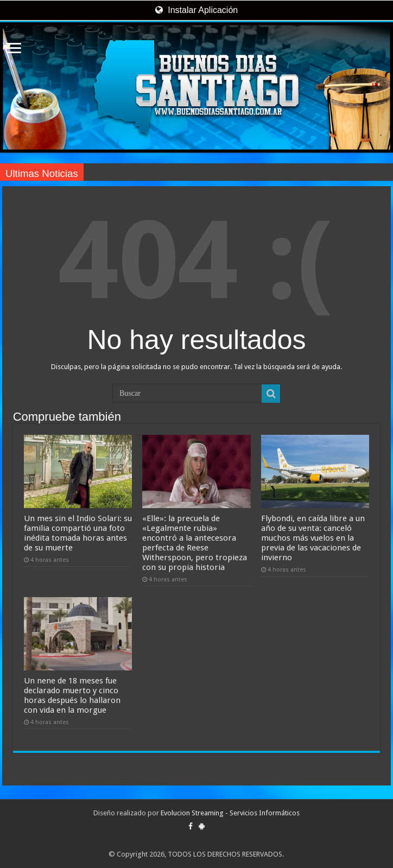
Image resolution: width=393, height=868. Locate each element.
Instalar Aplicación (196, 10)
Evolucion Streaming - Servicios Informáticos (230, 813)
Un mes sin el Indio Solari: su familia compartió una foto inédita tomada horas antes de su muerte (78, 533)
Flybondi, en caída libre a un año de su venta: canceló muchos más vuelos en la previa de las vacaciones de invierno (313, 538)
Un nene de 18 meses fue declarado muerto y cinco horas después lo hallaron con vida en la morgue (72, 695)
